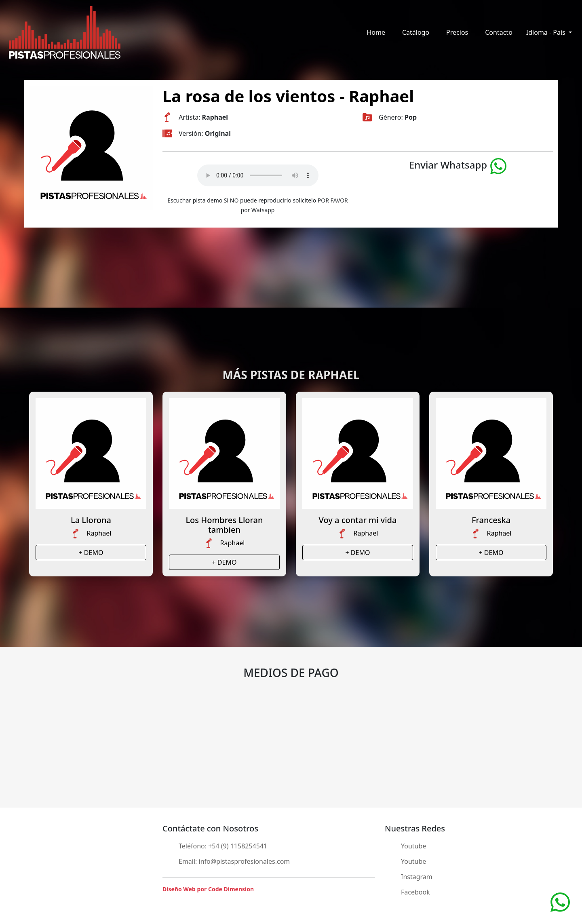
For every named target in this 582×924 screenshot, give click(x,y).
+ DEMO (91, 553)
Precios (457, 32)
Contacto (499, 32)
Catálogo (416, 32)
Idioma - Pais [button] (547, 32)
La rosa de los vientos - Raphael (288, 96)
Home (376, 32)
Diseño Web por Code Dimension (208, 889)
